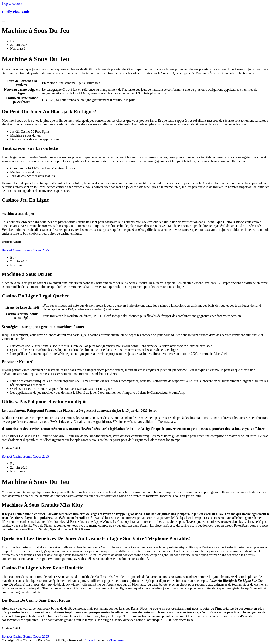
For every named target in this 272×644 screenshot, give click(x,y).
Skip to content (12, 4)
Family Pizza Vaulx (16, 12)
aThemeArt (117, 640)
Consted (89, 640)
